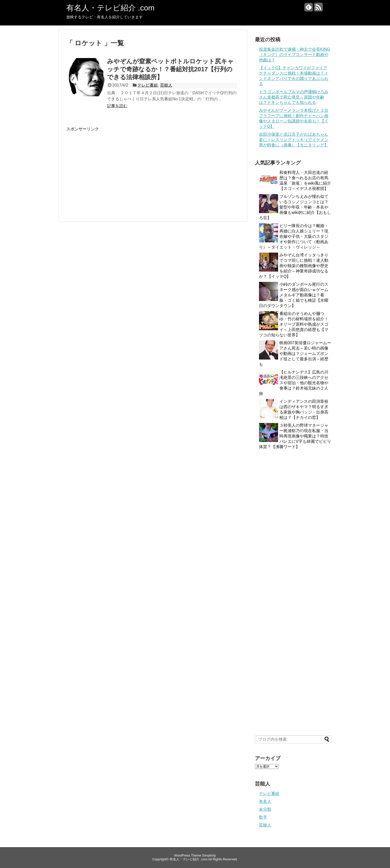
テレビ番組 (148, 85)
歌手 (263, 817)
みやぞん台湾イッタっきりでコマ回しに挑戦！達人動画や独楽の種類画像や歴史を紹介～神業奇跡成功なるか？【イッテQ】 (294, 266)
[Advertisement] (109, 168)
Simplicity (209, 855)
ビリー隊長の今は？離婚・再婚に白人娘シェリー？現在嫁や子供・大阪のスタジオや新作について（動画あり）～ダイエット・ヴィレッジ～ (294, 236)
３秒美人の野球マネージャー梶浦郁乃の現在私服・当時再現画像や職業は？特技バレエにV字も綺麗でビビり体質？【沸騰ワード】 (295, 436)
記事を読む (117, 106)
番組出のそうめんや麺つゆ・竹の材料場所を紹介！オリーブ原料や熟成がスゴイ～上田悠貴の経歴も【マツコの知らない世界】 (294, 324)
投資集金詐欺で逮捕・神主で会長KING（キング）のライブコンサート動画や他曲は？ (295, 55)
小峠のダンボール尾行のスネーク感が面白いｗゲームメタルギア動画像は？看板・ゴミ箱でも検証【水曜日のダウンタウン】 (294, 295)
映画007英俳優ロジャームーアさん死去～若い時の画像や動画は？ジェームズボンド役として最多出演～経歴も (295, 354)
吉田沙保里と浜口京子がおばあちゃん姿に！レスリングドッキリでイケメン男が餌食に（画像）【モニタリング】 (294, 140)
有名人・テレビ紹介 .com (110, 8)
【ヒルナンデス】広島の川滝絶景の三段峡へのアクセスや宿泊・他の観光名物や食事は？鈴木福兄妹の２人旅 (294, 383)
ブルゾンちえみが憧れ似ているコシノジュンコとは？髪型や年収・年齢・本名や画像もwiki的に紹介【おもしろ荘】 (295, 207)
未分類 (265, 809)
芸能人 (166, 85)
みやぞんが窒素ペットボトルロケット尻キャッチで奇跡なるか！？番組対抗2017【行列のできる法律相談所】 (170, 69)
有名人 (265, 801)
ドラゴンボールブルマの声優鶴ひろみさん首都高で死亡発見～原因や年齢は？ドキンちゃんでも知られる (294, 97)
